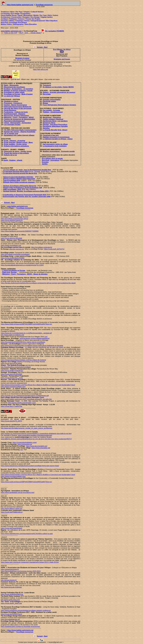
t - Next (45, 47)
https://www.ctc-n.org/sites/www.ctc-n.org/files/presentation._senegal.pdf (26, 333)
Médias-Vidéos (6, 24)
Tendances (5, 12)
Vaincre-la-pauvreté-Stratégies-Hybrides (18, 177)
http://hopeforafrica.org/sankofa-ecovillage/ (16, 367)
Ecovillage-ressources (44, 5)
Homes (27, 21)
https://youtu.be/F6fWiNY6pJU (11, 614)
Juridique (4, 19)
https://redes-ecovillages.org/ (11, 245)
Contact (21, 642)
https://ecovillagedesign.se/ (10, 619)
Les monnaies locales (12, 125)
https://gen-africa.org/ (40, 69)
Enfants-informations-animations (17, 146)
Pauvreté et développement (14, 121)
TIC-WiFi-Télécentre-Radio (14, 130)
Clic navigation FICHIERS (54, 31)
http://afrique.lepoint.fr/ (9, 580)
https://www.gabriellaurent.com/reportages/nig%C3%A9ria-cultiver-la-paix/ (27, 534)
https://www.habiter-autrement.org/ (20, 5)
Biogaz (45, 103)
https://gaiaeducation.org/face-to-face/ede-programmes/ (20, 627)
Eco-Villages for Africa (62, 49)
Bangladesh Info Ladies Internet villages (19, 135)
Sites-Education (31, 24)
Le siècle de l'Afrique (12, 96)
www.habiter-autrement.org (11, 31)
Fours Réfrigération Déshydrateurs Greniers (59, 105)
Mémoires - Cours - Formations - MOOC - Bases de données (25, 274)
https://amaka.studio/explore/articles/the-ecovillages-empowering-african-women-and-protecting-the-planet (38, 283)
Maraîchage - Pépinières (52, 117)
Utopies (27, 12)
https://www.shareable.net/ (41, 448)
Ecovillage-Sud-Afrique (18, 22)
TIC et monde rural (11, 133)
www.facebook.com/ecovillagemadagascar (35, 338)
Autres (56, 15)
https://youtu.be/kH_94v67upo (11, 603)
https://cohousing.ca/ (25, 444)
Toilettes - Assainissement (53, 112)
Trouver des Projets (33, 19)
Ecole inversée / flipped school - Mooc (18, 142)
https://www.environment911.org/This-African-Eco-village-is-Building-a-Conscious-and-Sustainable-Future (38, 475)
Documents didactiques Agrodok (55, 126)
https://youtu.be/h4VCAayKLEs (12, 220)
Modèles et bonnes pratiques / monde (18, 91)
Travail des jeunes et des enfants (16, 153)
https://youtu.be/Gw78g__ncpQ (12, 378)
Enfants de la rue (10, 155)
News (12, 12)
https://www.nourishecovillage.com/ (13, 387)
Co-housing (5, 14)
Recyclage (47, 94)
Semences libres (49, 123)
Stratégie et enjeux (22, 58)
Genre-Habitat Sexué (9, 15)
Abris (50, 15)
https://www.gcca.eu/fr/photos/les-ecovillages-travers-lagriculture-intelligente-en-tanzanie (32, 346)
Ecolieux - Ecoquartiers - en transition (19, 89)
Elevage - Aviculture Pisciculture (55, 125)
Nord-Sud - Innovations (51, 160)
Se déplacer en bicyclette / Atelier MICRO (58, 87)
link (22, 450)
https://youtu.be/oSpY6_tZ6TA (11, 421)
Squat (20, 15)
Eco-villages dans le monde (52, 159)
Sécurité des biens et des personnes (18, 108)
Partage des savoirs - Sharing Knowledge (20, 132)
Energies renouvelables (52, 100)
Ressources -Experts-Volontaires (16, 116)
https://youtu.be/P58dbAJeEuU (12, 512)
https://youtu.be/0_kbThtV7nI (54, 249)
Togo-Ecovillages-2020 (12, 180)
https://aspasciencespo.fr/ (10, 569)
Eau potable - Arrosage (51, 110)
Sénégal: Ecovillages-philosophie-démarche (20, 186)
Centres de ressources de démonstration (20, 119)
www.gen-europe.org (16, 249)
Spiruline (46, 128)
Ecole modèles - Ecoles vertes (15, 144)
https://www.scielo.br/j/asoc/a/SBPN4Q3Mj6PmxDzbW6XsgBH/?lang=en (26, 482)
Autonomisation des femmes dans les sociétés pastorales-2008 (26, 197)
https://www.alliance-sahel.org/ (12, 509)
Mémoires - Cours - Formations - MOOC (19, 117)
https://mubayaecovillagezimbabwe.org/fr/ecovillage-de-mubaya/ (23, 360)
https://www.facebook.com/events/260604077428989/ (20, 231)
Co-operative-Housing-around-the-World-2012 (20, 173)
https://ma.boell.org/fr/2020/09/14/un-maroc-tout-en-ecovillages (23, 342)
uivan (40, 47)
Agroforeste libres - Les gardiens (55, 121)
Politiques (13, 19)
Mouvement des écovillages (15, 87)
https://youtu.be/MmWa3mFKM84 (13, 258)
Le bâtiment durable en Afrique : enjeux (58, 139)
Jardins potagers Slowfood (53, 119)
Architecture (5, 17)
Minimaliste (28, 15)
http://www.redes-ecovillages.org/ (12, 335)
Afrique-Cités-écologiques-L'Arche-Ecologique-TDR (23, 188)
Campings (19, 21)
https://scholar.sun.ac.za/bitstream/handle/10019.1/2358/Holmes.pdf (25, 396)
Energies (26, 17)
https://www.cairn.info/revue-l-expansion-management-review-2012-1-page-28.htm (30, 562)
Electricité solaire (49, 101)
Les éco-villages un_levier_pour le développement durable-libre (27, 170)
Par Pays (19, 12)
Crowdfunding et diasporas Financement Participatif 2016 (24, 195)
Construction (16, 17)
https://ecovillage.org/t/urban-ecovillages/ (15, 254)
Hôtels (12, 21)
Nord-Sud (4, 22)
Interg (33, 21)
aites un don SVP (11, 33)
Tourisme (4, 21)
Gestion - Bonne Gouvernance (15, 105)
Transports (47, 85)
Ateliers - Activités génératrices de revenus (59, 92)
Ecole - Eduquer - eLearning (15, 141)
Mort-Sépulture (52, 21)
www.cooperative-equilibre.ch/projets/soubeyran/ (35, 435)
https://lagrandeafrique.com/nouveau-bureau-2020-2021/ (21, 571)
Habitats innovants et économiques (56, 137)
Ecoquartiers (26, 14)
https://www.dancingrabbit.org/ (37, 446)
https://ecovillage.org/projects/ (42, 247)
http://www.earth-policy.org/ (10, 600)
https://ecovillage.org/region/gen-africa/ (14, 219)
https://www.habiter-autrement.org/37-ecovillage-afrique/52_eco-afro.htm (26, 399)
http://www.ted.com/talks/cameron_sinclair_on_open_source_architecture (27, 428)
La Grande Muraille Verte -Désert (55, 130)
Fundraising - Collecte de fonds (16, 112)
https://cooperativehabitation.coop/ (25, 442)
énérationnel (40, 21)
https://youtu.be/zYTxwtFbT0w (11, 406)
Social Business (10, 110)
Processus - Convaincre (13, 103)
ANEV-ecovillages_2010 (12, 189)
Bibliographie (18, 24)
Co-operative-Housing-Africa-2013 (16, 172)
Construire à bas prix (51, 135)
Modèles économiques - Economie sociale (59, 151)
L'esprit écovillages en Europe (14, 271)
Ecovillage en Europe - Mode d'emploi (18, 94)
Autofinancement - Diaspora (15, 114)
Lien (46, 337)
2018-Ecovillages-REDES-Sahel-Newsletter (19, 179)
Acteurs (21, 19)
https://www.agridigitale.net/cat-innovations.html (18, 493)
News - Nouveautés (11, 85)
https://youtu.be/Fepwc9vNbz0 (11, 528)
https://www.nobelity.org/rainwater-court (22, 403)
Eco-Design (35, 17)
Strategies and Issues (62, 59)
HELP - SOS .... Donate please (30, 33)
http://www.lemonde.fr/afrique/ (11, 587)
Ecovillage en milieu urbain (14, 92)
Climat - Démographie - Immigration (18, 123)
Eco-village (15, 14)
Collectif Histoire (37, 12)
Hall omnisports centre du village (55, 144)
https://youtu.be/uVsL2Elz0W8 (11, 238)
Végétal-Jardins (47, 17)
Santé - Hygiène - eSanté (13, 160)
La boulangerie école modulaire (55, 146)
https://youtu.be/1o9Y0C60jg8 (11, 363)
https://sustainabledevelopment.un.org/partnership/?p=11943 (22, 265)
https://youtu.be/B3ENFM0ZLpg (12, 594)
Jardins (45, 164)
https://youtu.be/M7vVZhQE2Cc (12, 371)
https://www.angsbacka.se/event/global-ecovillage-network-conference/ (26, 610)
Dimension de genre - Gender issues (18, 151)
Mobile (36, 15)
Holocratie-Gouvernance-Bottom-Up (18, 107)
